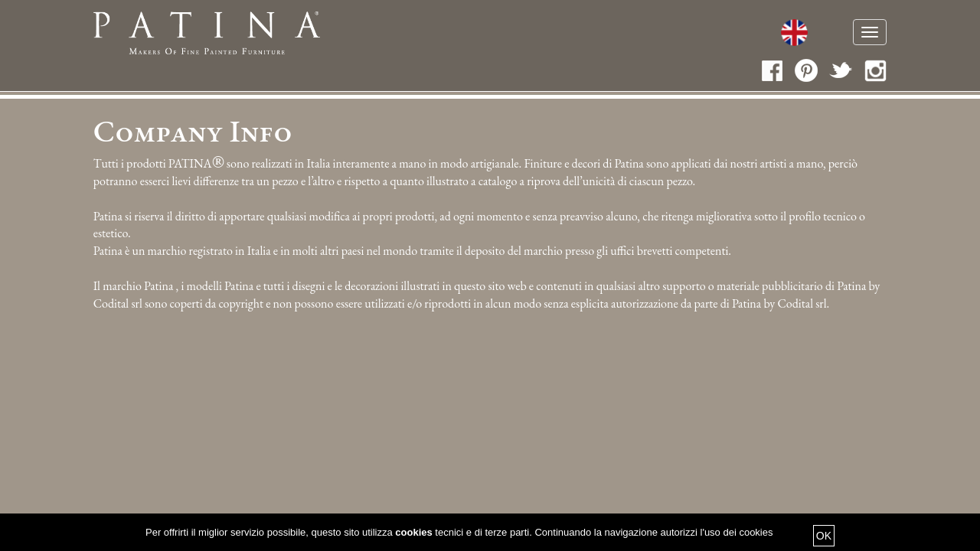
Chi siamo (347, 34)
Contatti (788, 34)
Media (725, 34)
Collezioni (612, 34)
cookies (413, 532)
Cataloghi (527, 34)
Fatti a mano (436, 34)
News (678, 34)
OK (824, 536)
